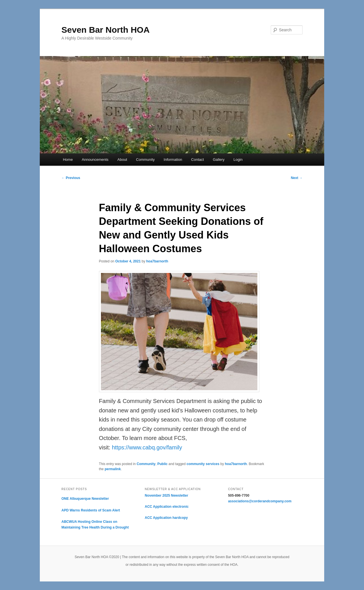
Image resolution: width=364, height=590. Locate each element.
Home (68, 160)
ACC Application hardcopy (166, 518)
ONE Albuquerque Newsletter (85, 499)
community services (203, 464)
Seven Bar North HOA (106, 30)
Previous (71, 178)
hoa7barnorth (157, 261)
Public (162, 464)
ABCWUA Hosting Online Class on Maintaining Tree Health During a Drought (95, 525)
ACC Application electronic (167, 507)
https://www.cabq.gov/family (147, 447)
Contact (197, 160)
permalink (113, 469)
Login (238, 160)
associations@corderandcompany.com (260, 501)
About (122, 160)
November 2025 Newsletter (167, 496)
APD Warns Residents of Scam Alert (91, 510)
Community (145, 160)
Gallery (219, 160)
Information (173, 160)
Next (297, 178)
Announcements (95, 160)
